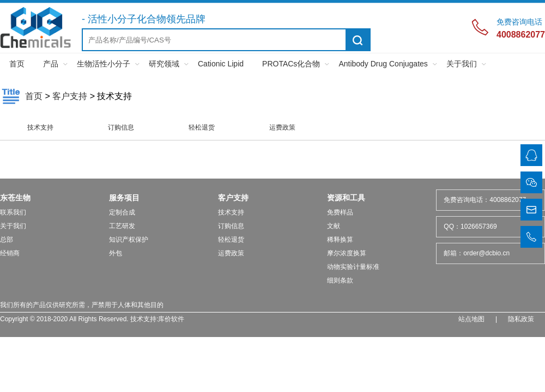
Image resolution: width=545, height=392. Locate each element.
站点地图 (471, 319)
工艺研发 (122, 226)
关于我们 (462, 64)
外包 (116, 253)
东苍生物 (15, 198)
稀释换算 (340, 240)
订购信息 (121, 127)
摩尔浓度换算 (347, 253)
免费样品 (340, 212)
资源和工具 (346, 198)
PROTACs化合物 (291, 64)
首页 (17, 64)
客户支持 (70, 96)
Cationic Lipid (221, 64)
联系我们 (13, 212)
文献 (334, 226)
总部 (7, 240)
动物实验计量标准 (353, 267)
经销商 (10, 253)
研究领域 (164, 64)
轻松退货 (202, 127)
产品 (51, 64)
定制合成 (122, 212)
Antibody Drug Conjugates (383, 64)
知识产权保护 (129, 240)
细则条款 (340, 280)
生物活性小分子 (104, 64)
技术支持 (40, 127)
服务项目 (124, 198)
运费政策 (282, 127)
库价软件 (171, 319)
